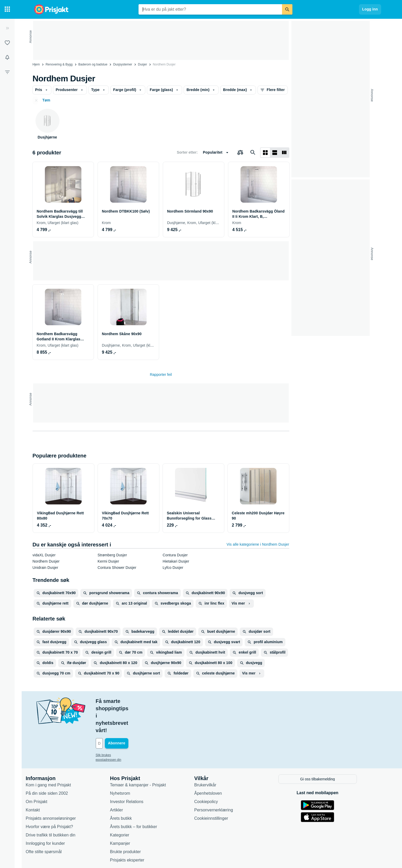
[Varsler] (7, 57)
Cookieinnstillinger (221, 789)
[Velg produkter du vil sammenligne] (240, 153)
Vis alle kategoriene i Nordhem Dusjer (258, 544)
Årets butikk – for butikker (144, 797)
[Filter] (7, 72)
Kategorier (130, 805)
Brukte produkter (135, 822)
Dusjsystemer (123, 64)
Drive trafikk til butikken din (61, 805)
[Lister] (7, 43)
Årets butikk (131, 789)
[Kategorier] (7, 9)
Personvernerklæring (224, 780)
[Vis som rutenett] (265, 153)
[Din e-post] (141, 714)
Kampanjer (130, 814)
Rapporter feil (161, 375)
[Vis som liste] (275, 153)
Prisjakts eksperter (137, 830)
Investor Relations (137, 772)
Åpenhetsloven (218, 764)
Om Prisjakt (47, 772)
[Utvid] (7, 28)
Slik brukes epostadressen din (127, 726)
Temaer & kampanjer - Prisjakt (148, 755)
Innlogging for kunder (55, 814)
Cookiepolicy (216, 772)
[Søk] (287, 9)
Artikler (127, 780)
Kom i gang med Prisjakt (58, 755)
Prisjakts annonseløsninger (61, 789)
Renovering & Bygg (59, 64)
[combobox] (210, 9)
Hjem (36, 64)
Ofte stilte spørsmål (54, 822)
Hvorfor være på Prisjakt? (59, 797)
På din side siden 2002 (57, 764)
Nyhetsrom (130, 764)
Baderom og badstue (93, 64)
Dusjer (143, 64)
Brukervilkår (215, 755)
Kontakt (43, 780)
